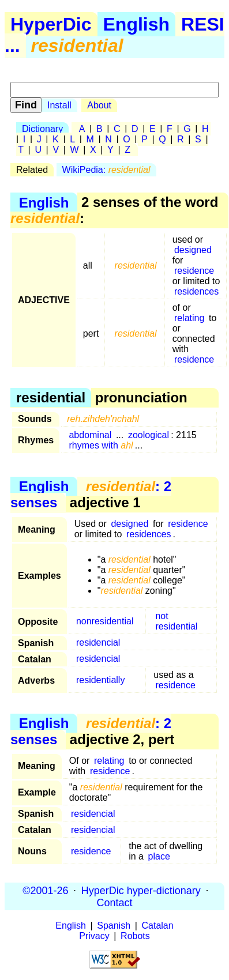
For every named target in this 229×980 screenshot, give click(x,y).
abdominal (90, 435)
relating (189, 318)
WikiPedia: (106, 170)
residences (196, 291)
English (137, 24)
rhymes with (101, 445)
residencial (98, 642)
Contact (114, 902)
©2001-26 (45, 890)
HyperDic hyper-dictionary (141, 890)
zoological (149, 435)
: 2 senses (91, 494)
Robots (135, 936)
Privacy (94, 936)
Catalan (158, 926)
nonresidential (105, 621)
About (99, 105)
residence (194, 271)
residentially (100, 680)
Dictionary (42, 129)
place (159, 856)
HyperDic (51, 24)
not (162, 616)
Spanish (114, 926)
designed (193, 250)
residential (176, 626)
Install (59, 105)
